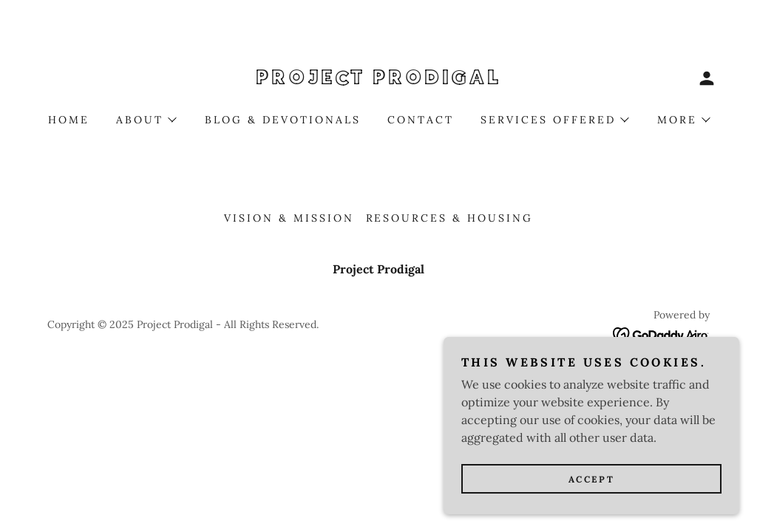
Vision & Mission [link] (289, 218)
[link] (378, 80)
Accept (591, 509)
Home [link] (69, 120)
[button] (707, 78)
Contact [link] (421, 120)
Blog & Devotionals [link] (283, 120)
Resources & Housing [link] (450, 218)
